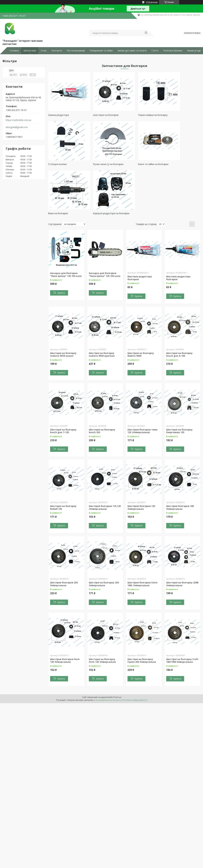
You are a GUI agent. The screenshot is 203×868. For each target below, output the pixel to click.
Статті (155, 51)
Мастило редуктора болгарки (140, 231)
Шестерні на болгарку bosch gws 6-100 (179, 308)
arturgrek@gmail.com (17, 127)
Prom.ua (117, 650)
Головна (14, 51)
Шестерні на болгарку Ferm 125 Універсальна (102, 614)
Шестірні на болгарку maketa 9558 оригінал (102, 308)
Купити (61, 246)
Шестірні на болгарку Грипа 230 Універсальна (142, 614)
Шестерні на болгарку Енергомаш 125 (179, 384)
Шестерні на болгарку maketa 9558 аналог (63, 308)
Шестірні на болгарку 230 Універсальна (104, 537)
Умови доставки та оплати (132, 51)
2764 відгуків (152, 2)
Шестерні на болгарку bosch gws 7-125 (63, 384)
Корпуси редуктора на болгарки (177, 165)
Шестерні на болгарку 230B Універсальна (182, 537)
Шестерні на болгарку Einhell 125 (63, 461)
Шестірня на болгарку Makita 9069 (141, 308)
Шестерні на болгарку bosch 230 (102, 384)
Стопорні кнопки (174, 115)
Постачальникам (76, 51)
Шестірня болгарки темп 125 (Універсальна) (142, 384)
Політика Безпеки (173, 51)
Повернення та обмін (101, 51)
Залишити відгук (192, 33)
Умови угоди (194, 51)
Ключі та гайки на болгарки (102, 164)
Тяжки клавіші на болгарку (141, 115)
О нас (44, 51)
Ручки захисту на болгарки (63, 164)
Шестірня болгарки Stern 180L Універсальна (142, 537)
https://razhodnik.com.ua (18, 120)
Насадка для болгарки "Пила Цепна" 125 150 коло (66, 228)
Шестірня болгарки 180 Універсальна (180, 461)
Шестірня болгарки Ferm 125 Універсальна (65, 614)
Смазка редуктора (58, 115)
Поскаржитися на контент (108, 653)
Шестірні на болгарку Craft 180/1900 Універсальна (182, 614)
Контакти (57, 51)
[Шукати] (146, 33)
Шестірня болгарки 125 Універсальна (141, 461)
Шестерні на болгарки (100, 115)
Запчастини (30, 51)
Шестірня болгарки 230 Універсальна (64, 537)
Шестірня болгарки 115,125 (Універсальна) (105, 461)
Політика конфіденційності (135, 653)
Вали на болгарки (136, 164)
